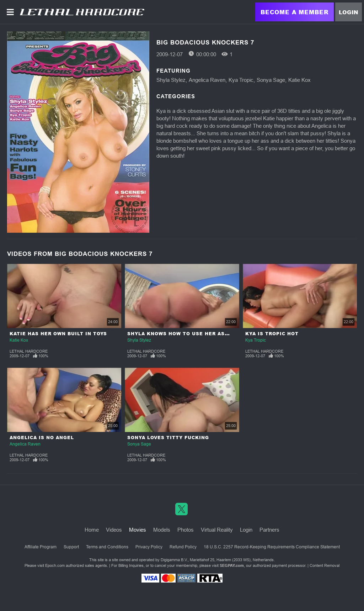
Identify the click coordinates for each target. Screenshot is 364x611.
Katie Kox (299, 80)
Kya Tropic (241, 80)
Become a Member (295, 12)
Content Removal (325, 565)
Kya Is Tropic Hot (272, 334)
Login (349, 12)
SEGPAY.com (232, 565)
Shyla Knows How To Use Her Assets (183, 334)
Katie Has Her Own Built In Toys (58, 334)
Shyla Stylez (171, 80)
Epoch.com (55, 565)
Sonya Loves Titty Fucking (168, 438)
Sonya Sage (271, 80)
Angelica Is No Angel (42, 438)
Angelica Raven (207, 80)
